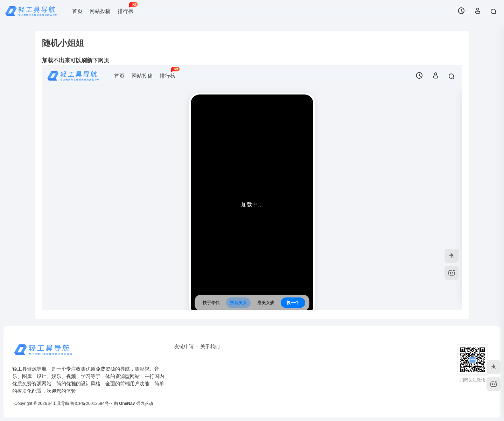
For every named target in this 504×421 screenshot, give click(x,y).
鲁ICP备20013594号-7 (91, 404)
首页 (77, 11)
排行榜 (127, 8)
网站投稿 (100, 11)
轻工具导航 (59, 404)
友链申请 (184, 346)
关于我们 (210, 346)
